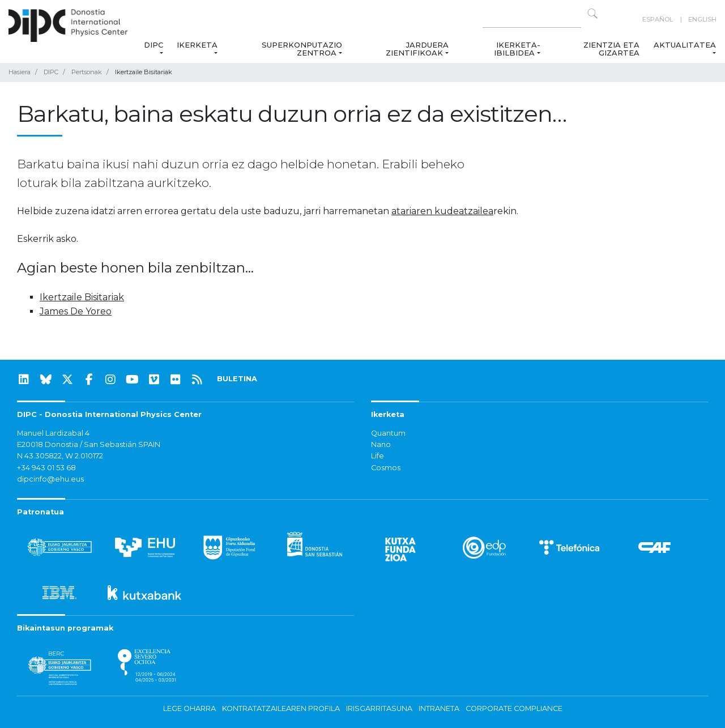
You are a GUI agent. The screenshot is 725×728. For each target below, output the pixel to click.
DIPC (153, 45)
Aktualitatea (685, 45)
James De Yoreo (76, 311)
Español (658, 19)
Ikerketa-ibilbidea (517, 49)
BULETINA (237, 379)
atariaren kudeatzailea (442, 211)
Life (378, 456)
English (702, 19)
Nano (381, 444)
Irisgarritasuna (379, 708)
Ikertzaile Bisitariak (82, 297)
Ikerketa (197, 45)
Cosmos (386, 468)
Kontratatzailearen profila (281, 708)
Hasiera (20, 72)
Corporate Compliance (514, 708)
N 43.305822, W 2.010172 (60, 456)
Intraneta (439, 708)
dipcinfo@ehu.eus (50, 479)
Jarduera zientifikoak (417, 49)
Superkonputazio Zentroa (302, 49)
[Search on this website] (532, 20)
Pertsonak (87, 72)
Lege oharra (189, 708)
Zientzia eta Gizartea (612, 49)
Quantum (388, 433)
